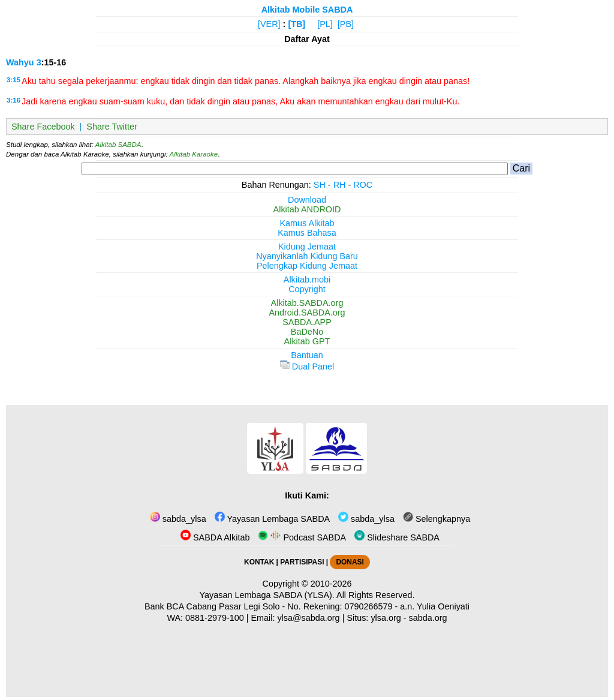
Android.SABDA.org (307, 313)
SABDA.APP (307, 322)
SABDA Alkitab (215, 537)
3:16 (13, 100)
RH (340, 185)
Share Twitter (112, 127)
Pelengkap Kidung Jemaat (307, 266)
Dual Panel (307, 366)
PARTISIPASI (302, 562)
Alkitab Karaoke (194, 154)
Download (307, 200)
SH (320, 185)
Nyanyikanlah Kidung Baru (307, 256)
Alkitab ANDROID (307, 209)
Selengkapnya (437, 519)
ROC (363, 185)
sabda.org (428, 618)
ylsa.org (386, 618)
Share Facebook (43, 127)
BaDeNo (307, 332)
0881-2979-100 (215, 618)
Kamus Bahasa (307, 233)
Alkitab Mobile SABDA (307, 10)
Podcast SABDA (302, 537)
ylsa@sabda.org (308, 618)
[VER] (269, 24)
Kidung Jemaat (307, 247)
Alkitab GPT (307, 341)
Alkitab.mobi (307, 280)
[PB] (346, 24)
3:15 (13, 80)
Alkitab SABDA (118, 145)
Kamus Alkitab (307, 223)
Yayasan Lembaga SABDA (272, 519)
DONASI (350, 562)
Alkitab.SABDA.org (307, 303)
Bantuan (307, 355)
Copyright (307, 289)
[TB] (297, 24)
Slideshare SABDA (397, 537)
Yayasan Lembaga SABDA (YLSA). (267, 595)
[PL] (325, 24)
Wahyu (20, 62)
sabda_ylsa (178, 519)
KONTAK (259, 562)
